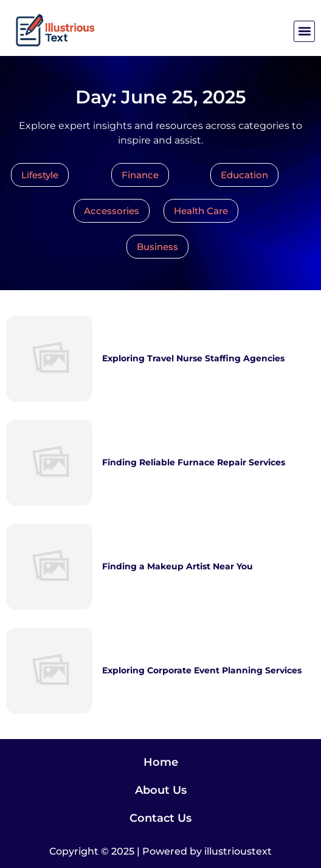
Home (161, 762)
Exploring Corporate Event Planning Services (202, 670)
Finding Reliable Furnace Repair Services (194, 462)
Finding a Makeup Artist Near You (178, 566)
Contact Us (160, 818)
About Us (161, 790)
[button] (304, 31)
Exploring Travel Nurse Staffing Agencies (193, 358)
